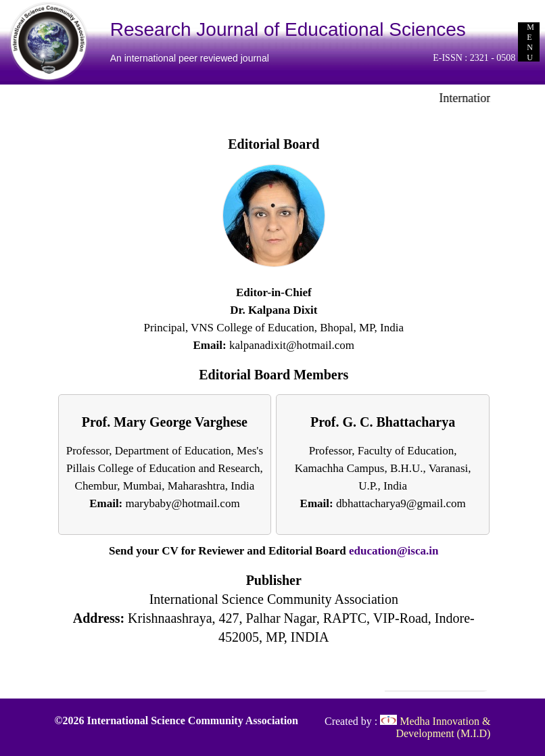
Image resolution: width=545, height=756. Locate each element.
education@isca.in (394, 551)
